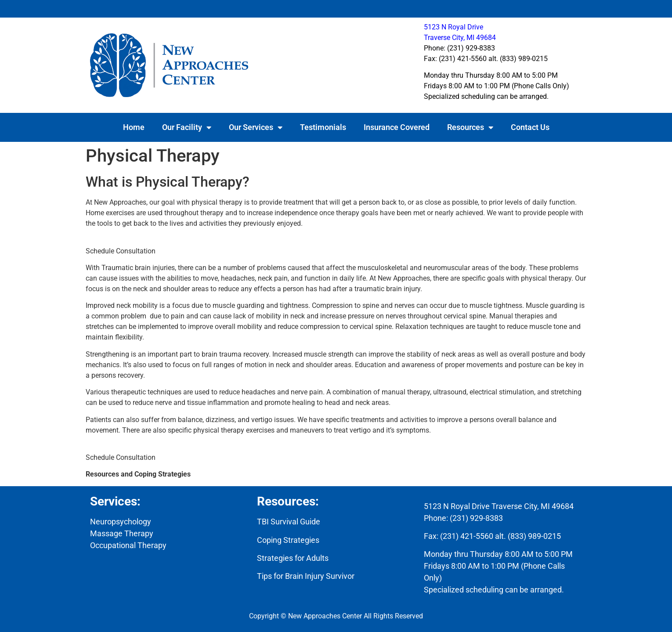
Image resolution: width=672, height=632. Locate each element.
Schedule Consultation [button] (121, 251)
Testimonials (323, 127)
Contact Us (530, 127)
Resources (470, 127)
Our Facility (187, 127)
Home (134, 127)
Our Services (256, 127)
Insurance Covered (397, 127)
